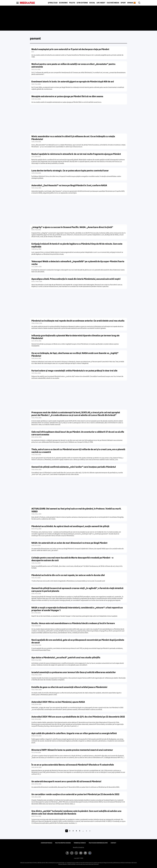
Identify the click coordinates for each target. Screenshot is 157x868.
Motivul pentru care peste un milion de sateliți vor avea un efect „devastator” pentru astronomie (73, 65)
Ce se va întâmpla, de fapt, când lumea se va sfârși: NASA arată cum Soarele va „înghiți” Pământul (75, 354)
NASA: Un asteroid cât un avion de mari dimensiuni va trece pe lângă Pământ (69, 543)
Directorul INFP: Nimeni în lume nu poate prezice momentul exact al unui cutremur (72, 750)
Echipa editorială (47, 843)
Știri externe (82, 3)
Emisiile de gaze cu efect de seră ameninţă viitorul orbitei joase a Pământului (69, 687)
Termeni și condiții (80, 843)
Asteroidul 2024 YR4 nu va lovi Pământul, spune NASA (58, 702)
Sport (123, 3)
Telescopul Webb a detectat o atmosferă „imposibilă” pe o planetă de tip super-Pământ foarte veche (78, 263)
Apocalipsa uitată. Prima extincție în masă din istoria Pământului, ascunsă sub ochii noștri (76, 279)
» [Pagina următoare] (86, 831)
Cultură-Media (113, 3)
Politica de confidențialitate (98, 843)
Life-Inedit (101, 3)
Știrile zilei (53, 3)
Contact (113, 843)
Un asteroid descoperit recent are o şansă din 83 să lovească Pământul (66, 781)
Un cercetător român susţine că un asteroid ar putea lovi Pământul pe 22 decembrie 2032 (75, 794)
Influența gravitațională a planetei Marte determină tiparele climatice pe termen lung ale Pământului (75, 337)
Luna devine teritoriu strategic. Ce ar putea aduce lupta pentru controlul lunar (70, 171)
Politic (72, 3)
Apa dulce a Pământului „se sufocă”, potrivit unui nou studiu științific (66, 658)
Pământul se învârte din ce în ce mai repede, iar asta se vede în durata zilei (68, 575)
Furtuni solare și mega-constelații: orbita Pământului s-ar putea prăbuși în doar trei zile (74, 371)
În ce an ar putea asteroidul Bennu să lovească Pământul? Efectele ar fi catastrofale (73, 765)
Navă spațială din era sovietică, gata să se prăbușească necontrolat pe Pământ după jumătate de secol (78, 641)
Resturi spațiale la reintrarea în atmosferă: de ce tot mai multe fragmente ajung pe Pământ (76, 154)
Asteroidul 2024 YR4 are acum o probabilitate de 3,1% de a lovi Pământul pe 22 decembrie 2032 (78, 717)
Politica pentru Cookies (63, 843)
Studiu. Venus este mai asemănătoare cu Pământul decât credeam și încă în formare (73, 623)
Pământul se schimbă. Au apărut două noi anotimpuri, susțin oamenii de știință (70, 526)
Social (92, 3)
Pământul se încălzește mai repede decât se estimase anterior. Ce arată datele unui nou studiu (78, 321)
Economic (63, 3)
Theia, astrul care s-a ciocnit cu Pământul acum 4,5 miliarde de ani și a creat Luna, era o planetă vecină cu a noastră (78, 451)
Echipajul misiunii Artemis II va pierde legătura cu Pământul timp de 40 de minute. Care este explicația (77, 245)
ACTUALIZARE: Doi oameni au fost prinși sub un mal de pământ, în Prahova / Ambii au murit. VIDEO (76, 510)
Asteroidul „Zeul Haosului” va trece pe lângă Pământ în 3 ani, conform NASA (69, 185)
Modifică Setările (78, 847)
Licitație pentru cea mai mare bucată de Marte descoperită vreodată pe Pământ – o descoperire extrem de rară (72, 559)
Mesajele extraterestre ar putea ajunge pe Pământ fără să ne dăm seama (67, 96)
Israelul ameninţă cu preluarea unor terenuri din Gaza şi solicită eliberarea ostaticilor (74, 672)
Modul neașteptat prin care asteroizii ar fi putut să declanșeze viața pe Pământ (70, 49)
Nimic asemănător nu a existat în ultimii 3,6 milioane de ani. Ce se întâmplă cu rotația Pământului (73, 138)
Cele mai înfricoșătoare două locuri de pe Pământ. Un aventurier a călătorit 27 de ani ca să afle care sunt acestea (78, 433)
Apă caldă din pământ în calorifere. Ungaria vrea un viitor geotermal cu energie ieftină (74, 733)
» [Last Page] (90, 831)
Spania (130, 3)
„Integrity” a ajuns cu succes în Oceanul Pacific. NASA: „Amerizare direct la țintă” (72, 227)
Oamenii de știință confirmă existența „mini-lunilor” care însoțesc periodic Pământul (74, 467)
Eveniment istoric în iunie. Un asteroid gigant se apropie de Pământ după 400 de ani (73, 82)
